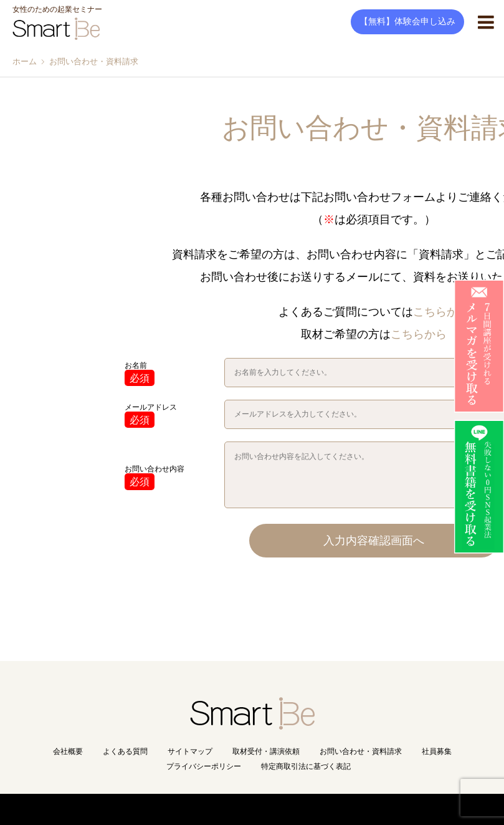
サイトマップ (190, 751)
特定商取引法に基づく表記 (306, 766)
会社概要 (68, 751)
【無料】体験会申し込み (407, 22)
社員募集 (437, 751)
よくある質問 (125, 751)
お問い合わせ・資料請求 (361, 751)
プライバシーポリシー (204, 766)
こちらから (441, 312)
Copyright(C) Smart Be (225, 809)
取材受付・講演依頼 (266, 751)
